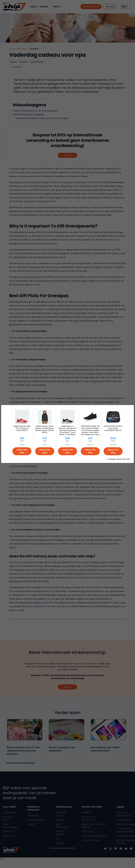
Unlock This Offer (22, 451)
